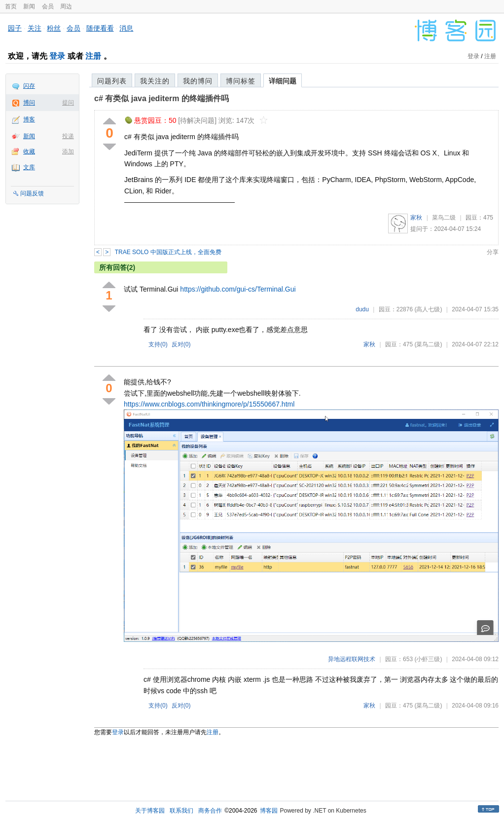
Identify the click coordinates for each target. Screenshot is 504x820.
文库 (29, 167)
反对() (181, 344)
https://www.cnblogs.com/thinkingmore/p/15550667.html (209, 404)
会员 (48, 6)
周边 (66, 6)
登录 (57, 56)
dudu (362, 309)
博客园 (269, 811)
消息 (126, 28)
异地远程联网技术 (352, 659)
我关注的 (155, 81)
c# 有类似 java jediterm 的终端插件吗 (162, 98)
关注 (35, 28)
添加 (68, 151)
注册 (93, 56)
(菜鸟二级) (428, 344)
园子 (15, 28)
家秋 (416, 218)
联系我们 (181, 811)
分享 (493, 252)
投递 (68, 136)
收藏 (29, 151)
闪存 (29, 86)
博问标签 (241, 81)
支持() (158, 344)
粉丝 (54, 28)
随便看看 (100, 28)
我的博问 (198, 81)
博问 (29, 103)
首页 (11, 6)
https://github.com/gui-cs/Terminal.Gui (238, 289)
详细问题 (283, 81)
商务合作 (210, 811)
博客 (29, 119)
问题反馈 (32, 193)
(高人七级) (428, 309)
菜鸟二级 (444, 218)
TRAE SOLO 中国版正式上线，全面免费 (168, 252)
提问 (68, 103)
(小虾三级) (428, 659)
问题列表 (112, 81)
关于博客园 (150, 811)
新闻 (29, 6)
